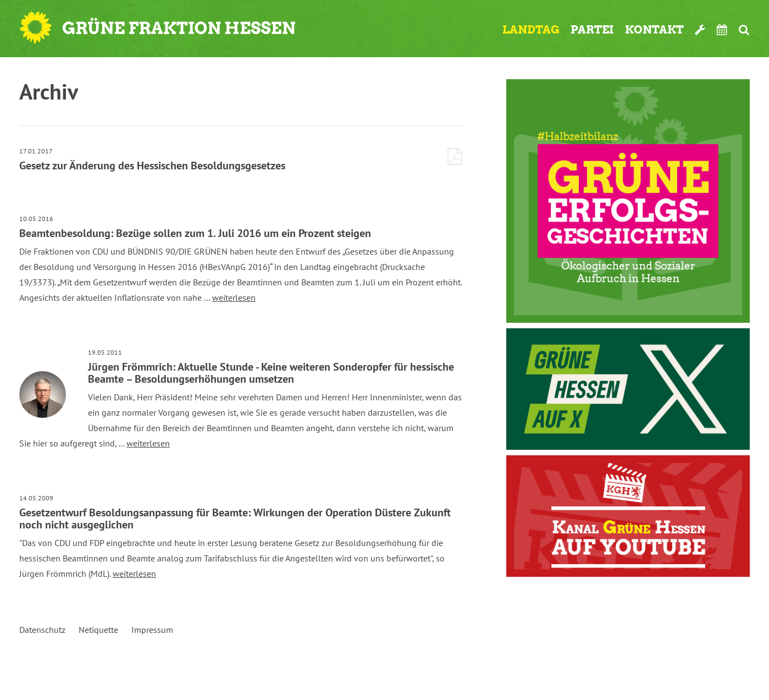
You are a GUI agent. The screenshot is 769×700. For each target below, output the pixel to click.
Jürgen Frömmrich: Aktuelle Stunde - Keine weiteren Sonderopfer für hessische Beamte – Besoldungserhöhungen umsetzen (271, 373)
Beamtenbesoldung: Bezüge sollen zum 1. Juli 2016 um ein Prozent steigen (195, 233)
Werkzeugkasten (700, 30)
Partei (592, 30)
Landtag (531, 30)
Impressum (152, 630)
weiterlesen (234, 297)
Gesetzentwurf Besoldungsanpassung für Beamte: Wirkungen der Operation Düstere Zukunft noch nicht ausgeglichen (235, 519)
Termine (722, 30)
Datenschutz (42, 630)
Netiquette (98, 630)
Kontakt (654, 30)
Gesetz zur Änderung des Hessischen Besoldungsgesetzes (152, 166)
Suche (744, 30)
